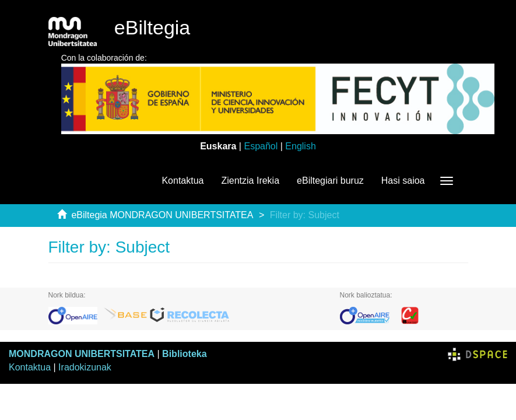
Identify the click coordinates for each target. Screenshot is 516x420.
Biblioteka (184, 354)
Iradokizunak (85, 367)
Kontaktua (182, 181)
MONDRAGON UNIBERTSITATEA (82, 354)
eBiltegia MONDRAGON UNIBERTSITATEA (162, 215)
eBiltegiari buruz (330, 181)
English (300, 146)
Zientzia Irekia (250, 181)
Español (261, 146)
